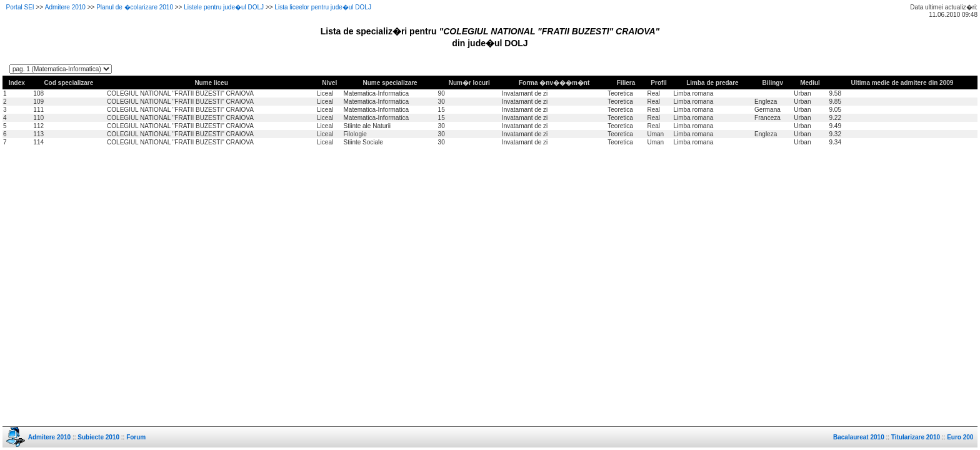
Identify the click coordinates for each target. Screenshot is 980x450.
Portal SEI (20, 7)
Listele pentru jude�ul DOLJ (224, 7)
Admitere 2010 (65, 7)
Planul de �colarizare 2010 (135, 7)
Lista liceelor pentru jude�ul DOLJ (323, 7)
